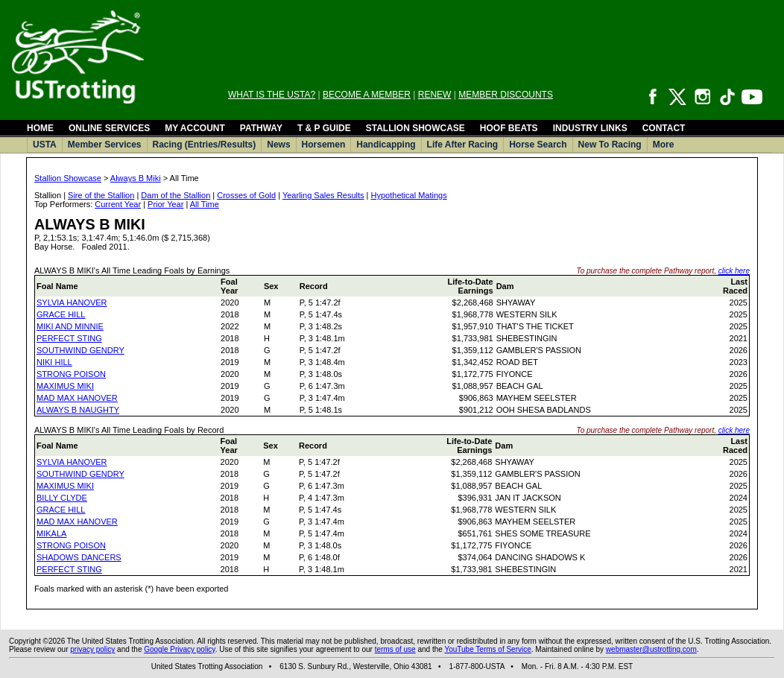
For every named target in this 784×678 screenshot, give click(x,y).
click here (734, 271)
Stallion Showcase (68, 178)
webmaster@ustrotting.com (651, 649)
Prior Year (165, 204)
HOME (40, 128)
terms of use (395, 649)
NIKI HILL (54, 362)
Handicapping (386, 145)
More (664, 145)
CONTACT (664, 128)
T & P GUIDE (324, 128)
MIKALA (51, 533)
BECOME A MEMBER (367, 95)
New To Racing (610, 145)
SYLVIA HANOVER (72, 302)
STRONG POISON (71, 374)
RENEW (435, 95)
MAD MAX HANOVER (77, 398)
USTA (45, 145)
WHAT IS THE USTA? (272, 95)
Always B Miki (136, 178)
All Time (205, 204)
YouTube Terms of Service (487, 649)
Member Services (105, 145)
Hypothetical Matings (409, 195)
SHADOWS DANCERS (79, 557)
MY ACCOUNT (195, 128)
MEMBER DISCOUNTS (506, 95)
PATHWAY (261, 128)
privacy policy (92, 649)
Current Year (118, 204)
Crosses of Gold (246, 195)
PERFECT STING (69, 338)
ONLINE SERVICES (109, 128)
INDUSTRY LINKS (590, 128)
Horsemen (324, 145)
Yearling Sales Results (323, 195)
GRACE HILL (61, 314)
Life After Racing (463, 145)
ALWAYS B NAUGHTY (78, 410)
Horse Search (538, 145)
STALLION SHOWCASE (415, 128)
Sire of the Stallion (101, 195)
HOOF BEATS (509, 128)
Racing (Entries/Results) (205, 145)
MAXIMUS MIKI (65, 386)
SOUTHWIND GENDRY (80, 350)
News (278, 145)
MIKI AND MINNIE (70, 326)
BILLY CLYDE (62, 498)
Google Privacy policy (179, 649)
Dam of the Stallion (176, 195)
